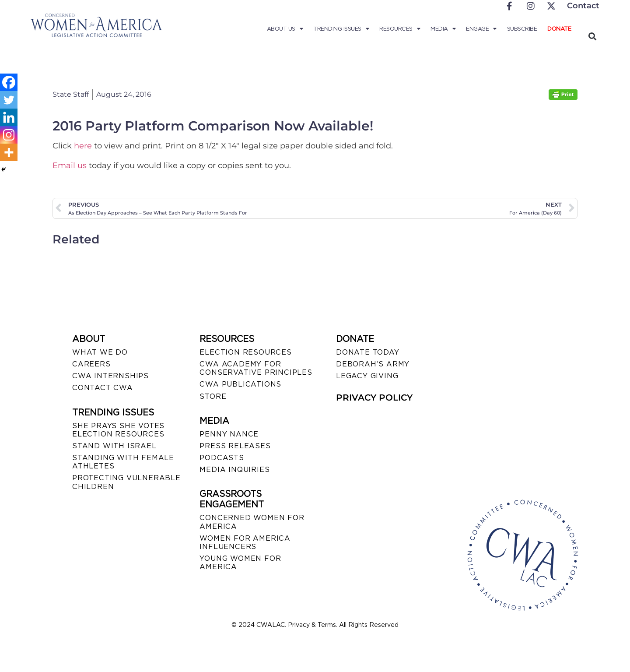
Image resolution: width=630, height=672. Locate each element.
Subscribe (522, 29)
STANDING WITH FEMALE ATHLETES (123, 462)
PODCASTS (222, 458)
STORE (213, 396)
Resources (400, 29)
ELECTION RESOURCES (245, 352)
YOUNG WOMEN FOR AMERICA (240, 563)
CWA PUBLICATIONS (240, 384)
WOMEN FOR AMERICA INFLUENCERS (245, 542)
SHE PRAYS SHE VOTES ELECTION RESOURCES (118, 430)
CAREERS (91, 364)
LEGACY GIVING (367, 376)
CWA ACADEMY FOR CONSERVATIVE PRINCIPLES (256, 368)
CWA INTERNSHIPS (110, 376)
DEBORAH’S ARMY (373, 364)
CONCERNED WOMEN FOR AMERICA (252, 522)
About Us (285, 29)
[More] (9, 152)
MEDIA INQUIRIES (234, 470)
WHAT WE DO (100, 352)
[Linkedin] (9, 117)
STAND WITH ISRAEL (114, 446)
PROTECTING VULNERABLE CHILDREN (126, 482)
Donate (559, 29)
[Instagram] (9, 135)
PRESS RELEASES (235, 446)
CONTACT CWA (103, 388)
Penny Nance (229, 434)
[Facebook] (9, 82)
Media (443, 29)
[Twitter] (9, 100)
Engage (481, 29)
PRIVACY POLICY (374, 398)
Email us (70, 165)
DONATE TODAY (368, 352)
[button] (592, 36)
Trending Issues (341, 29)
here (84, 146)
